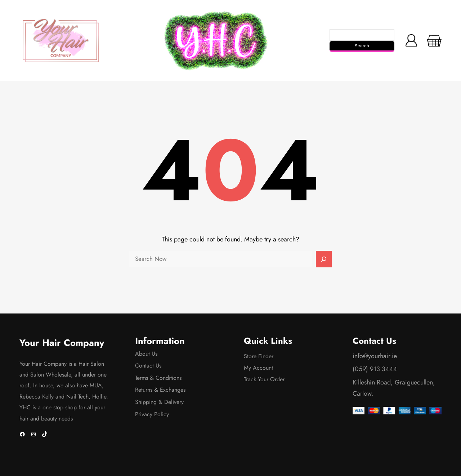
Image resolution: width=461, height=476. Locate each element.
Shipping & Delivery (159, 402)
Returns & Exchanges (160, 390)
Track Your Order (264, 379)
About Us (146, 354)
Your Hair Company (62, 343)
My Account (258, 368)
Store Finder (259, 356)
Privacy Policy (152, 414)
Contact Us (148, 366)
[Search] (324, 259)
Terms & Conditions (158, 378)
